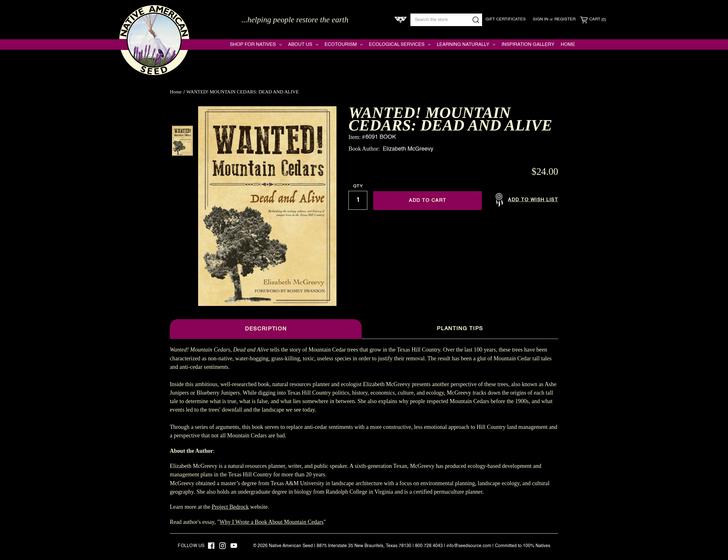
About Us (303, 44)
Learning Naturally (466, 44)
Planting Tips (460, 329)
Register (565, 19)
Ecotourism (344, 44)
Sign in (540, 19)
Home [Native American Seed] (568, 44)
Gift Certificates (506, 19)
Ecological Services (400, 44)
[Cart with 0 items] (593, 20)
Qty (358, 186)
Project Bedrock (230, 507)
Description (266, 329)
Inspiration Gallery (528, 44)
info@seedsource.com (469, 546)
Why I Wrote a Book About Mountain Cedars (272, 522)
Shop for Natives (256, 44)
